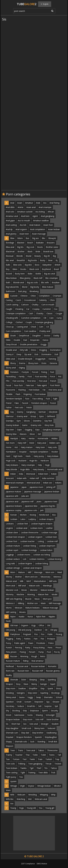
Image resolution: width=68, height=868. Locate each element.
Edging (22, 368)
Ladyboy (32, 519)
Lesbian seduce (13, 559)
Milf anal (22, 586)
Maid (60, 572)
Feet (52, 372)
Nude (8, 621)
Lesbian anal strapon (32, 568)
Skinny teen (39, 728)
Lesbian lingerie (25, 563)
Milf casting (11, 612)
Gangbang (31, 412)
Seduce (21, 706)
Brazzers (51, 243)
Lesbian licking (42, 563)
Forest (53, 403)
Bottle (38, 274)
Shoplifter (33, 688)
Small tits (31, 706)
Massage (38, 572)
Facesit (25, 403)
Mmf (29, 581)
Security (54, 711)
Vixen (8, 790)
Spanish (38, 737)
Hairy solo (52, 447)
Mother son (32, 603)
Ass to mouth (24, 220)
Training (32, 773)
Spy (48, 702)
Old (49, 625)
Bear (50, 260)
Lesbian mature (13, 546)
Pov (43, 634)
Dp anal (28, 354)
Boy (8, 269)
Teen (13, 750)
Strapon (9, 684)
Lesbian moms (24, 555)
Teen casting (12, 773)
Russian (14, 656)
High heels (18, 456)
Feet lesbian (34, 390)
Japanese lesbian (52, 492)
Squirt (53, 684)
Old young (10, 630)
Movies (22, 612)
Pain (36, 639)
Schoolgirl (50, 715)
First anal (43, 381)
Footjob (25, 372)
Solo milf (39, 719)
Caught (9, 309)
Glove (32, 434)
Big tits (20, 247)
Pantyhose (15, 634)
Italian (54, 474)
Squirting (44, 693)
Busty (43, 260)
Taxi (8, 759)
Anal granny (11, 234)
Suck (32, 742)
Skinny (34, 684)
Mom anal (10, 586)
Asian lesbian (54, 229)
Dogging (43, 350)
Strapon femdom (24, 737)
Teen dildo (43, 773)
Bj (57, 260)
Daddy (56, 336)
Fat (44, 390)
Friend (9, 403)
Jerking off (51, 487)
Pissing (59, 634)
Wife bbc (10, 799)
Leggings (10, 555)
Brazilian (56, 282)
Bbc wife (45, 282)
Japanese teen (51, 501)
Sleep (42, 680)
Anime (21, 207)
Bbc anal (10, 260)
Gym (19, 421)
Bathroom (10, 291)
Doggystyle (40, 359)
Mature (21, 572)
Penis (50, 648)
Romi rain (10, 671)
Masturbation (40, 581)
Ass (45, 203)
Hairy (23, 438)
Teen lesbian (12, 768)
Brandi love (48, 251)
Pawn (31, 643)
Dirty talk (24, 350)
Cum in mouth (48, 305)
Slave (26, 684)
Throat (48, 764)
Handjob (14, 438)
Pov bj (57, 652)
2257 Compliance (28, 864)
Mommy (10, 594)
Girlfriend (51, 416)
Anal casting (11, 225)
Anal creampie (45, 207)
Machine (20, 594)
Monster (34, 590)
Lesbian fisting (29, 546)
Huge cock (11, 461)
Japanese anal (12, 501)
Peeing (23, 652)
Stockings (55, 693)
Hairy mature (27, 447)
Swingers (21, 693)
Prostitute (41, 643)
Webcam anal (41, 799)
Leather (49, 528)
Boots (40, 247)
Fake (17, 403)
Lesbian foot (12, 541)
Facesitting (11, 376)
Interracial (31, 474)
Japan (24, 487)
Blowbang (34, 291)
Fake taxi (30, 385)
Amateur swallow (41, 220)
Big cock (30, 247)
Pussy (8, 643)
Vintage (14, 786)
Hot (16, 447)
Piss (36, 634)
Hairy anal (42, 443)
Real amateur (37, 661)
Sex (25, 724)
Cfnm (52, 300)
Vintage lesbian (44, 786)
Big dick (28, 265)
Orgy (33, 625)
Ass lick (23, 225)
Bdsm (20, 238)
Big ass (36, 238)
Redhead (10, 666)
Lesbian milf (52, 541)
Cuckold (14, 296)
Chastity (40, 313)
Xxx (12, 803)
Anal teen (25, 216)
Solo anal (34, 724)
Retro (43, 656)
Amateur (29, 203)
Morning (31, 594)
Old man (14, 625)
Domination (55, 350)
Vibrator (57, 786)
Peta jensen (11, 652)
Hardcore (45, 461)
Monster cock (12, 590)
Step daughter (12, 728)
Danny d (10, 354)
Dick (36, 354)
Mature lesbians (32, 608)
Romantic (52, 666)
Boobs (23, 269)
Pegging (9, 639)
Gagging (28, 430)
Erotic (44, 363)
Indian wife (22, 478)
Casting (9, 300)
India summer (48, 478)
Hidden (54, 438)
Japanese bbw (31, 506)
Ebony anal (11, 368)
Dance (45, 340)
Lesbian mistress (37, 559)
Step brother (38, 733)
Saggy (30, 697)
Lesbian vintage (13, 568)
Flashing (22, 390)
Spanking (52, 680)
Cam (41, 327)
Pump (41, 652)
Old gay (54, 630)
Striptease (34, 711)
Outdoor (38, 630)
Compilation (44, 296)
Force (52, 376)
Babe (30, 274)
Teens (52, 755)
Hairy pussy (39, 456)
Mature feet (43, 594)
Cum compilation (13, 331)
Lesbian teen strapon (15, 537)
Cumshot (47, 309)
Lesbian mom (37, 528)
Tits (46, 768)
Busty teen (20, 274)
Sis (7, 724)
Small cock (26, 728)
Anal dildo (10, 207)
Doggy (43, 344)
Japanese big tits (48, 506)
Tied (24, 759)
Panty (28, 648)
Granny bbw (11, 434)
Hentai (32, 438)
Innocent (10, 478)
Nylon (13, 617)
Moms (9, 608)
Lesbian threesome (30, 532)
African (51, 212)
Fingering (27, 394)
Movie (24, 590)
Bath (8, 282)
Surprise (48, 706)
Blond (25, 287)
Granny (20, 412)
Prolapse (51, 639)
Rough (34, 656)
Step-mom (28, 719)
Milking (21, 603)
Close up (10, 327)
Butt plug (22, 291)
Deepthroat (24, 336)
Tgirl (32, 768)
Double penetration (29, 344)
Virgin (22, 786)
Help (40, 465)
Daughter (37, 336)
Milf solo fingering (14, 599)
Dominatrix (46, 354)
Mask (43, 603)
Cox (56, 309)
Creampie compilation (16, 313)
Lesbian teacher (27, 541)
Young (13, 808)
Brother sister (52, 247)
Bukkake (40, 243)
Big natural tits (12, 287)
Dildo (8, 340)
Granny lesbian (12, 425)
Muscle (28, 599)
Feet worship (18, 381)
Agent (35, 216)
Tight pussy (11, 777)
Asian (20, 203)
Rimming (24, 656)
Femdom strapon (39, 403)
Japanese (14, 487)
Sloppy (9, 742)
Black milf (38, 278)
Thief (39, 768)
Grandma (37, 421)
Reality (9, 675)
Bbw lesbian (11, 278)
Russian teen (23, 671)
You (41, 808)
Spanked (10, 702)
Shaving (39, 715)
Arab (38, 203)
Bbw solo (17, 265)
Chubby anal (45, 331)
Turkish (49, 759)
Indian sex (47, 483)
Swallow (22, 688)
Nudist (22, 617)
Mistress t (10, 603)
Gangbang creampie (52, 430)
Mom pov (47, 599)
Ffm (8, 381)
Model (54, 594)
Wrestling (33, 795)
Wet (30, 799)
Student (55, 724)
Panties (27, 639)
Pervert (32, 652)
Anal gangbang (48, 216)
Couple (29, 322)
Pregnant (27, 634)
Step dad (25, 733)
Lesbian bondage (29, 550)
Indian (13, 474)
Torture (16, 759)
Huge (47, 465)
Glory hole (49, 425)
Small (19, 702)
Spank (50, 688)
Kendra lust (44, 515)
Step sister (33, 693)
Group (33, 416)
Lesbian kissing (54, 559)
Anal (12, 203)
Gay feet (48, 421)
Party (18, 639)
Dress (34, 350)
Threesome (52, 750)
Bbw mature (48, 287)
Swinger (44, 684)
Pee (42, 639)
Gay (12, 412)
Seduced (51, 728)
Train (40, 759)
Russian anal (22, 666)
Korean (14, 515)
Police (51, 643)
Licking (41, 541)
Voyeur (31, 786)
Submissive (19, 715)
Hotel (32, 443)
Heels (28, 456)
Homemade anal (55, 469)
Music (37, 599)
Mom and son (31, 577)
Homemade (43, 438)
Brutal (29, 256)
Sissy (18, 684)
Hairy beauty (38, 469)
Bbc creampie (52, 278)
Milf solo (53, 581)
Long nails (10, 563)
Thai (28, 755)
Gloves (27, 421)
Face (27, 399)
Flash (18, 394)
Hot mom (10, 443)
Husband (22, 461)
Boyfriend (46, 269)
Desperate (35, 340)
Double (17, 340)
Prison (58, 648)
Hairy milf (22, 443)
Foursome (10, 390)
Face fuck (18, 385)
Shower (56, 702)
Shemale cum (12, 733)
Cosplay (36, 309)
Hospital (23, 452)
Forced (35, 372)
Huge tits (33, 461)
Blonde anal (19, 282)
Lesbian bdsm (46, 550)
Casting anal (22, 327)
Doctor (47, 336)
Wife (12, 795)
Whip (53, 795)
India (21, 474)
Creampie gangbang (44, 322)
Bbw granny (25, 278)
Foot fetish (55, 385)
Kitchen (23, 515)
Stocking (16, 711)
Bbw (12, 238)
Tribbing (22, 764)
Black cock (34, 269)
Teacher (19, 755)
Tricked (58, 764)
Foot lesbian (40, 394)
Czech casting (12, 305)
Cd (47, 327)
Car (28, 309)
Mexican (18, 608)
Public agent (20, 643)
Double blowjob (25, 359)
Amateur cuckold (25, 212)
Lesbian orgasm (35, 537)
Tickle (35, 755)
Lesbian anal (22, 528)
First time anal (55, 390)
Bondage (10, 243)
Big (54, 256)
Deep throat (11, 344)
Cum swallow (30, 331)
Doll (56, 354)
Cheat (33, 327)
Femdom (14, 372)
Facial (8, 385)
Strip (25, 711)
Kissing (33, 515)
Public (50, 634)
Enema (22, 363)
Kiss (54, 515)
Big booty (35, 287)
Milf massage (55, 603)
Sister (24, 680)
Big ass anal (50, 274)
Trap (57, 759)
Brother (21, 251)
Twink (32, 759)
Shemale (14, 680)
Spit (56, 706)
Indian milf (34, 478)
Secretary (10, 706)
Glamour (10, 416)
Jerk (42, 510)
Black (30, 251)
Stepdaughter (51, 737)
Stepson (10, 746)
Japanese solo (31, 510)
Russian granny (53, 671)
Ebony (13, 363)
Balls (8, 265)
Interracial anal (33, 483)
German (42, 412)
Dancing (52, 359)
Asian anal (31, 207)
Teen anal (31, 750)
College (9, 322)
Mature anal (11, 581)
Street (9, 715)
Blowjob (52, 238)
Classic (50, 313)
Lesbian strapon (46, 519)
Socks (30, 715)
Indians (58, 483)
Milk (22, 581)
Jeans (39, 501)
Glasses (23, 434)
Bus (27, 238)
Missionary (45, 577)
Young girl (50, 808)
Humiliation (11, 452)
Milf (29, 572)
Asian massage (39, 234)
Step (42, 688)
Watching (21, 799)
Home (9, 447)
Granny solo (36, 425)
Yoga (21, 808)
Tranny (9, 755)
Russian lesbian (38, 666)
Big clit (47, 256)
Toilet (43, 755)
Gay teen (10, 430)
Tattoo (54, 768)
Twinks (23, 768)
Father (9, 407)
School (59, 697)
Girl (39, 434)
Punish (9, 648)
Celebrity (43, 300)
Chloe (33, 296)
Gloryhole (53, 412)
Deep (19, 354)
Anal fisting (54, 203)
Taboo (41, 750)
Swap (38, 697)
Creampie (57, 296)
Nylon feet (41, 617)
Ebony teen (33, 363)
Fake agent (42, 385)
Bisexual (10, 256)
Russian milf (38, 671)
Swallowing (51, 733)
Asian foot (48, 225)
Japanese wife (12, 496)
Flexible (9, 394)
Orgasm (25, 625)
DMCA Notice (42, 864)
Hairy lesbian (53, 456)
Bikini (15, 269)
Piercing (18, 648)
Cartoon (25, 305)
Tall (59, 755)
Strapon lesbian (13, 719)
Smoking (10, 693)
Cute (51, 318)
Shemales (48, 697)
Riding (26, 661)
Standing (41, 742)
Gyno (41, 416)
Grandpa (10, 421)
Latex (23, 519)
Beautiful (21, 260)
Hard (8, 456)
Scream (28, 702)
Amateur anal (12, 216)
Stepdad (10, 737)
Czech (18, 300)
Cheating (19, 309)
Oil (46, 630)
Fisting (44, 372)
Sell (40, 706)
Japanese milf (27, 501)
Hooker (55, 452)
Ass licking (40, 212)
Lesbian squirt (12, 550)
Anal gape (10, 220)
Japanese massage (33, 492)
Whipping (44, 795)
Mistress (57, 577)
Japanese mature (13, 492)
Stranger (45, 724)
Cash (31, 313)
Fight (55, 399)
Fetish (29, 407)
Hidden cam (54, 443)
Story (58, 688)
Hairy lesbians (12, 465)
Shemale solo (21, 742)
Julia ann (25, 496)
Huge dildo (25, 469)
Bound (9, 274)
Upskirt (13, 781)
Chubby (35, 305)
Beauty (38, 256)
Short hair (16, 724)
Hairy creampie (28, 465)
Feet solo (19, 407)
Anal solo (10, 212)
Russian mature (13, 661)
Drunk (13, 336)
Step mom (11, 688)
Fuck (48, 399)
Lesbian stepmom (47, 546)
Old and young (25, 630)
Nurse (30, 617)
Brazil (56, 269)
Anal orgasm (21, 229)
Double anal (11, 350)
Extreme (53, 363)
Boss (37, 265)
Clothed (19, 322)
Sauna (22, 697)
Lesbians (10, 524)
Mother (18, 577)
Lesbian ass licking (42, 555)
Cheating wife (12, 318)
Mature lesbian (47, 590)
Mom (13, 572)
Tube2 (27, 4)
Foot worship (41, 376)
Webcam (21, 795)
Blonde (20, 256)
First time (31, 381)
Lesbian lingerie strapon (42, 524)
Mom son (50, 572)
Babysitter (47, 265)
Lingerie (9, 528)
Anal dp (9, 229)
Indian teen (43, 474)
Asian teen (24, 234)
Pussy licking (39, 648)
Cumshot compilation (31, 318)
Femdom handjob (14, 399)
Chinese (24, 296)
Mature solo (34, 586)
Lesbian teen (51, 537)
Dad (25, 340)
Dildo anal (10, 359)
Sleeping (33, 680)
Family (22, 376)
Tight (23, 773)
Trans (21, 750)
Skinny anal (11, 697)
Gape (19, 430)
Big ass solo (32, 282)
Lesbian (14, 519)
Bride (38, 251)
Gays (37, 430)
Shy (7, 711)
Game (25, 425)
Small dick (53, 742)
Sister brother (53, 719)
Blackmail (10, 251)
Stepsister (39, 702)
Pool (49, 652)
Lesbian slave (12, 532)
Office (41, 625)
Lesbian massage (49, 532)
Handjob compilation (39, 452)
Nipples (52, 617)
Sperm (45, 711)
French (53, 381)
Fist (60, 376)
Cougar (59, 313)
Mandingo (47, 586)
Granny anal (22, 416)
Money (9, 577)
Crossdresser (30, 300)
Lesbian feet (22, 524)
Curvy (59, 318)
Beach (30, 243)
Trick (53, 773)
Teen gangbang (35, 764)
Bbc (44, 238)
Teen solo (10, 764)
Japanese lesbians (14, 506)
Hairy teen (40, 447)
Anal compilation (38, 229)
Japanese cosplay (14, 510)
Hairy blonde (11, 469)
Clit (45, 318)
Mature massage (50, 608)
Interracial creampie (15, 483)
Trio (21, 777)
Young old (31, 808)
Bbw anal (10, 247)
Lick (25, 559)
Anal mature (35, 225)
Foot (30, 376)
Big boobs (32, 260)
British (58, 265)
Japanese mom (36, 487)
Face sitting (38, 399)
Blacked (21, 243)
